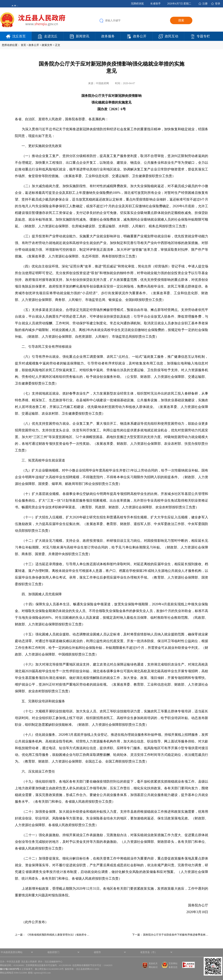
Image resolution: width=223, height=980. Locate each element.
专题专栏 (203, 36)
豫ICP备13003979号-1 (10, 969)
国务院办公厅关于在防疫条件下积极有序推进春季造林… (176, 935)
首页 (23, 45)
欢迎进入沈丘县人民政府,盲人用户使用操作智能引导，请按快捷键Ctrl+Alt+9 (0, 0)
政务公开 (140, 36)
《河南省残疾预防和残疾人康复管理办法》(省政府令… (58, 935)
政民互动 (172, 36)
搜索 (181, 20)
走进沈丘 (51, 36)
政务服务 (108, 36)
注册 (205, 4)
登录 (218, 4)
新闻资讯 (83, 36)
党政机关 (153, 963)
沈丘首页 (19, 36)
